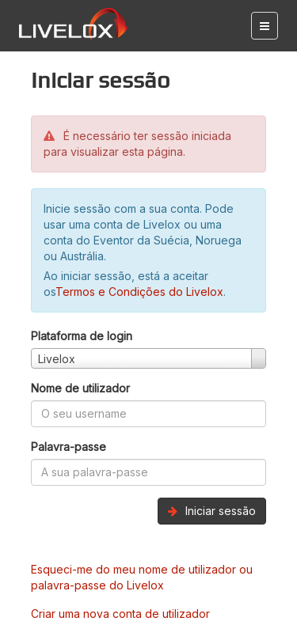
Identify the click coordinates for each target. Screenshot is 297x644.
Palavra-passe (69, 447)
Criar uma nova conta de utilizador (120, 614)
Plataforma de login (82, 336)
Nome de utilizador (80, 388)
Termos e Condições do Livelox (139, 292)
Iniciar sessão (212, 511)
